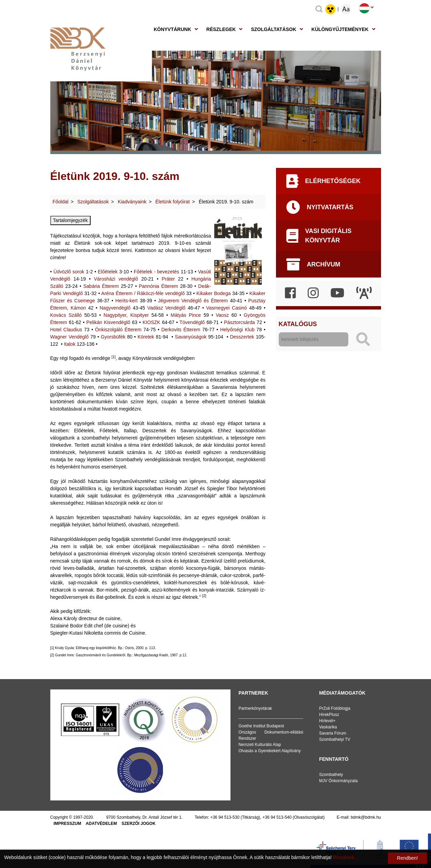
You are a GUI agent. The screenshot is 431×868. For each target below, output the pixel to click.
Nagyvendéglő (115, 308)
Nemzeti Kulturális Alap (260, 745)
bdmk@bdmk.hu (366, 817)
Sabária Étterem (101, 286)
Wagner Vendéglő (70, 337)
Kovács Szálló (66, 315)
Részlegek (221, 29)
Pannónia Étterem (158, 286)
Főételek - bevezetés (156, 272)
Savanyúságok (191, 337)
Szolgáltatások (273, 29)
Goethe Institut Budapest (261, 726)
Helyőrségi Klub (237, 330)
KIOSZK (151, 322)
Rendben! (407, 858)
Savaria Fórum (333, 733)
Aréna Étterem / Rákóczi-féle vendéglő (143, 293)
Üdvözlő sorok (69, 272)
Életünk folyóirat (173, 202)
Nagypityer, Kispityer (126, 315)
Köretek (146, 337)
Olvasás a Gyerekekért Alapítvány (270, 751)
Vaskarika (328, 727)
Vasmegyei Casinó (226, 308)
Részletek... (346, 857)
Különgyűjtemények (340, 29)
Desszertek (242, 337)
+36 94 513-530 (225, 817)
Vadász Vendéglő (167, 308)
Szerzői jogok (139, 824)
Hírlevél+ (327, 721)
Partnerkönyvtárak (255, 708)
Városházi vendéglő (116, 279)
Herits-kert (127, 301)
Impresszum (68, 824)
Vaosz (222, 315)
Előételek (108, 272)
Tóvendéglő (192, 322)
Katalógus (298, 324)
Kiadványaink (132, 202)
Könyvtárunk (172, 29)
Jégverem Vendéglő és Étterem (193, 301)
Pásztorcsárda (239, 322)
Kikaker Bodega (213, 293)
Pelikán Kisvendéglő (108, 322)
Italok (69, 344)
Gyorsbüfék (113, 337)
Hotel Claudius (66, 330)
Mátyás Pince (186, 315)
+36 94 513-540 (277, 817)
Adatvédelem (101, 824)
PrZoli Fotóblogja (335, 708)
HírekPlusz (329, 715)
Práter (168, 279)
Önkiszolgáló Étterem (118, 330)
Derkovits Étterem (181, 330)
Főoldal (61, 202)
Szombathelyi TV (335, 739)
